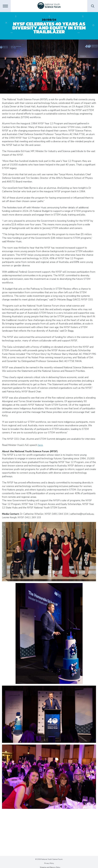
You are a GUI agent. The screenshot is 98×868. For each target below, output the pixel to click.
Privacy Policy (49, 863)
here (40, 445)
